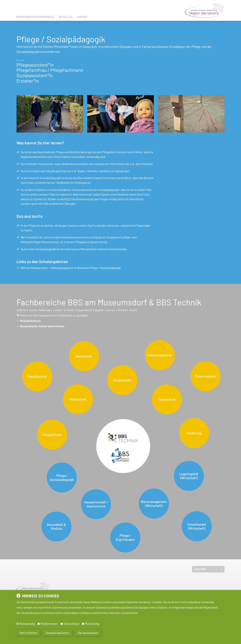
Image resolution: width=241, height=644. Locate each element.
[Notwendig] (18, 624)
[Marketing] (83, 624)
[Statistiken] (62, 624)
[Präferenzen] (39, 624)
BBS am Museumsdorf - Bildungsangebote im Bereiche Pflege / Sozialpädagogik (69, 268)
